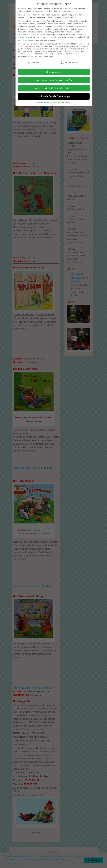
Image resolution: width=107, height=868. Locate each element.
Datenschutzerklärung (27, 34)
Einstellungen (28, 40)
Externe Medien (69, 62)
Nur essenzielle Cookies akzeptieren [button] (54, 88)
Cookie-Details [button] (41, 102)
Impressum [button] (67, 102)
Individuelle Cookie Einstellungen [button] (54, 96)
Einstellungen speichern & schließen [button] (54, 80)
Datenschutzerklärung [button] (55, 102)
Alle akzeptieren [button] (54, 72)
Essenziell (33, 62)
